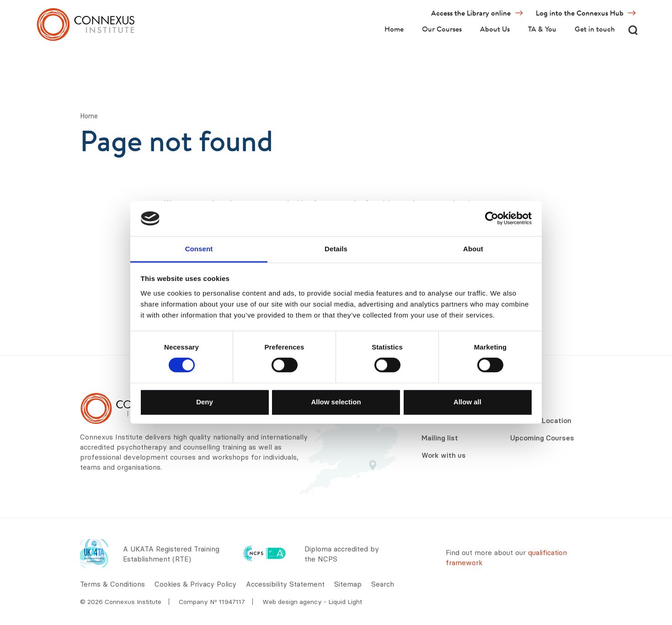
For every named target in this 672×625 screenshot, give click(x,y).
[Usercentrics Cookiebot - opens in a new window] (492, 218)
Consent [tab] (199, 249)
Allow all (467, 401)
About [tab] (473, 249)
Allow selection (336, 401)
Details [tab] (336, 249)
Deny (205, 401)
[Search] (633, 30)
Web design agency (293, 602)
